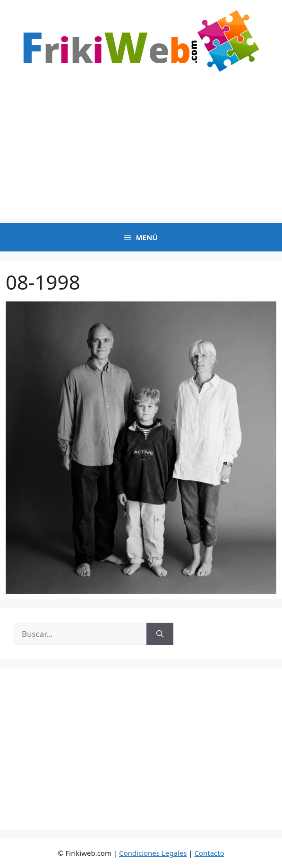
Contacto (209, 853)
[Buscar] (160, 634)
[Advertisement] (141, 152)
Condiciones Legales (153, 853)
